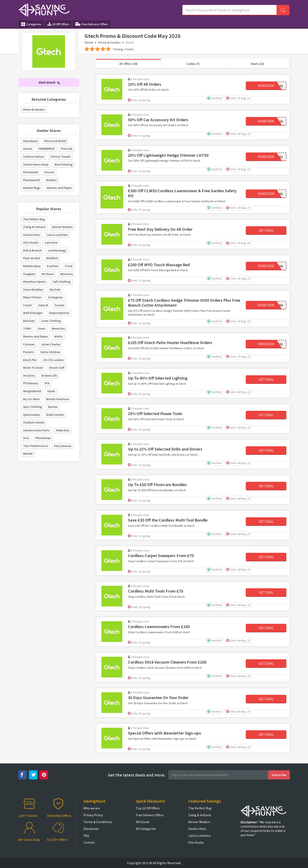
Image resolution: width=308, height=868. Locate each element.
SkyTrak (55, 289)
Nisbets (51, 180)
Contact (89, 842)
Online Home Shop (36, 164)
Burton (53, 407)
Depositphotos (59, 313)
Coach (27, 305)
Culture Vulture (34, 156)
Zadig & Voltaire (34, 227)
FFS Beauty (31, 383)
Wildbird (52, 258)
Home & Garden (109, 42)
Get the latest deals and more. (137, 775)
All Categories (146, 829)
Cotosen (29, 344)
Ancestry (29, 375)
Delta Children (50, 352)
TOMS (27, 328)
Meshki (28, 453)
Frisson (49, 172)
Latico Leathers (57, 235)
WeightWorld (32, 391)
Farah (51, 391)
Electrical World (55, 141)
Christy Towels (61, 156)
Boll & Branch (32, 250)
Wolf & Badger (33, 313)
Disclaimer (91, 829)
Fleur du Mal (31, 258)
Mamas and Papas (59, 188)
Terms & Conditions (98, 822)
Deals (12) (257, 64)
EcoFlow (53, 266)
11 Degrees (55, 297)
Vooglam (29, 274)
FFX (47, 383)
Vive (26, 438)
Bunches (29, 321)
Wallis (58, 336)
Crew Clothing (51, 321)
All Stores (143, 822)
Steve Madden (33, 289)
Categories (31, 24)
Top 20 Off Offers (148, 808)
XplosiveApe (31, 415)
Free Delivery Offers (92, 24)
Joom (41, 328)
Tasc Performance (35, 446)
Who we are (92, 808)
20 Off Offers (58, 24)
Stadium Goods (34, 422)
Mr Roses (48, 274)
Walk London (55, 415)
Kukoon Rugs (32, 188)
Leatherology (57, 250)
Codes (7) (193, 64)
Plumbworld (31, 180)
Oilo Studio (31, 242)
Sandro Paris (32, 235)
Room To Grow (33, 367)
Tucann (59, 305)
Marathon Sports (35, 282)
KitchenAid (31, 172)
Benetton (58, 328)
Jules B (43, 305)
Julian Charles (51, 344)
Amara (28, 149)
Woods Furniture (58, 399)
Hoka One (63, 430)
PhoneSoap (43, 438)
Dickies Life (49, 375)
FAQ (86, 835)
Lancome (51, 242)
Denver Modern (62, 227)
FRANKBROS (47, 149)
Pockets (29, 352)
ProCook (67, 149)
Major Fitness (32, 297)
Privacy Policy (93, 815)
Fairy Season (63, 446)
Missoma (67, 274)
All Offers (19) (128, 64)
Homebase (30, 141)
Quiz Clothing (32, 407)
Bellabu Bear (32, 266)
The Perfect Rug (34, 219)
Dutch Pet (30, 360)
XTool (69, 266)
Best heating (64, 164)
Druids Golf (57, 367)
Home (89, 42)
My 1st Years (31, 399)
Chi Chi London (53, 360)
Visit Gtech (49, 82)
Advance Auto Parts (36, 430)
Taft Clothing (61, 282)
